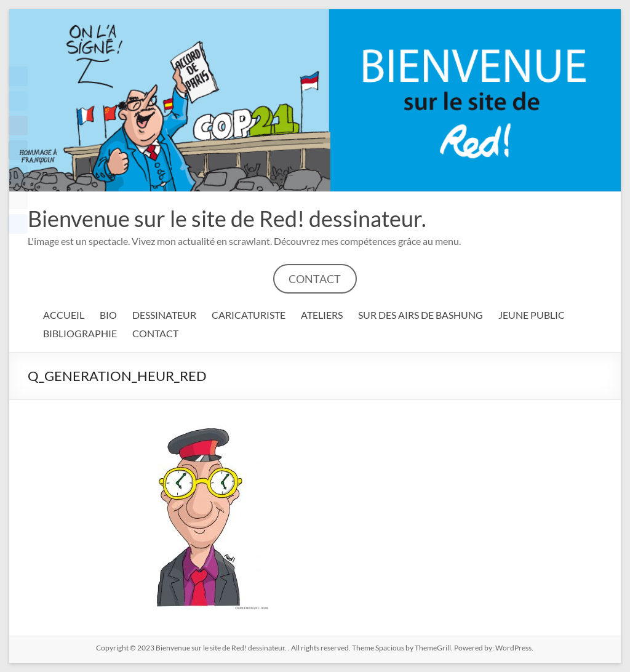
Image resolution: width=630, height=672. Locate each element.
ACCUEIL (64, 315)
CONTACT (315, 279)
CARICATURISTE (249, 315)
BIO (108, 315)
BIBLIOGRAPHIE (80, 333)
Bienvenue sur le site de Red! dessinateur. (227, 218)
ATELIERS (322, 315)
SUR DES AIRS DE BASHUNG (421, 315)
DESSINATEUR (164, 315)
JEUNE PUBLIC (532, 315)
